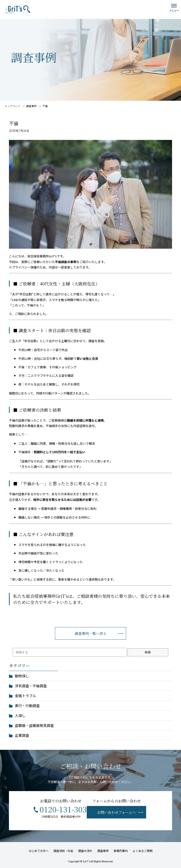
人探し (20, 715)
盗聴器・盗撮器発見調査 (34, 725)
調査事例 (31, 106)
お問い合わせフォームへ (116, 812)
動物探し (22, 676)
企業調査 (22, 735)
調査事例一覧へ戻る (91, 633)
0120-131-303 (63, 809)
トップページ (12, 106)
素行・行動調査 (27, 706)
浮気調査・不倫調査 (31, 686)
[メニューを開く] (174, 7)
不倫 (45, 106)
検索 (148, 652)
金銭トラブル (25, 696)
